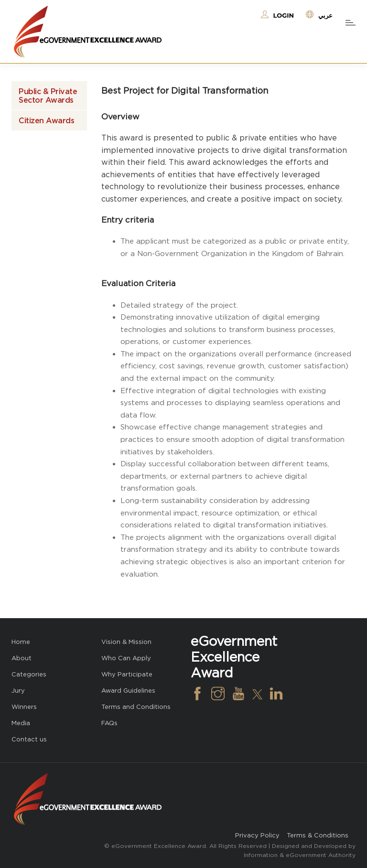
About (22, 658)
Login (284, 15)
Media (21, 723)
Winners (24, 707)
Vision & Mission (126, 642)
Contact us (29, 739)
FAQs (109, 723)
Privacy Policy (257, 835)
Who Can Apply (126, 658)
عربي (325, 15)
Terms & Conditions (318, 835)
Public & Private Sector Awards (48, 96)
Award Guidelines (128, 691)
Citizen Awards (46, 120)
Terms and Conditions (136, 707)
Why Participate (127, 674)
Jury (18, 691)
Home (21, 642)
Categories (29, 674)
